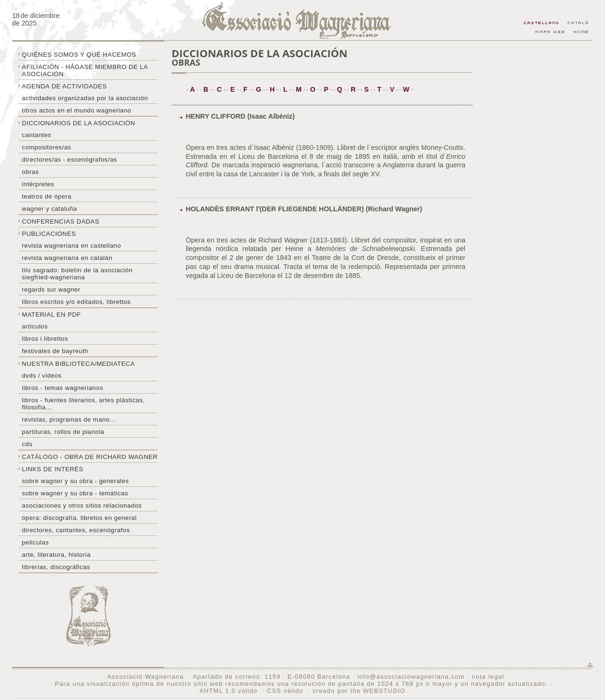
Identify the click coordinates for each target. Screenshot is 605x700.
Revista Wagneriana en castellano (71, 246)
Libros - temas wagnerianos (62, 388)
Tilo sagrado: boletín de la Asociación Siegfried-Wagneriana (77, 274)
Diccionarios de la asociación (78, 123)
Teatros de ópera (47, 196)
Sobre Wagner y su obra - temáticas (75, 493)
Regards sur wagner (51, 290)
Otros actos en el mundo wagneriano (76, 110)
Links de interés (52, 469)
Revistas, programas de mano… (69, 419)
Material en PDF (51, 315)
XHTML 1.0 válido (229, 691)
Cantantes (36, 135)
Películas (35, 542)
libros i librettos (45, 339)
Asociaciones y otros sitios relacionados (82, 506)
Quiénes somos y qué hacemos (79, 55)
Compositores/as (46, 147)
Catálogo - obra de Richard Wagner (90, 457)
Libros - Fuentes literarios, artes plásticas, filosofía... (83, 404)
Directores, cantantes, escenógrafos (76, 530)
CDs (27, 444)
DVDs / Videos (42, 376)
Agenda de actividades (64, 86)
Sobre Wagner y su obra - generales (75, 481)
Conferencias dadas (60, 221)
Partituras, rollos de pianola (63, 432)
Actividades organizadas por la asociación (85, 98)
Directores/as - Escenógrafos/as (69, 160)
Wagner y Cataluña (49, 209)
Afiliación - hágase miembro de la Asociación (85, 70)
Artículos (35, 326)
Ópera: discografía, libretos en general (79, 518)
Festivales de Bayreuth (55, 351)
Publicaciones (49, 234)
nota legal (488, 677)
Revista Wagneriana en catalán (67, 258)
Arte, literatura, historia (56, 555)
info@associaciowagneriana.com (411, 677)
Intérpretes (38, 184)
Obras (30, 172)
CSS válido (285, 691)
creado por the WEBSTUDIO (359, 691)
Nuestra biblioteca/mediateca (78, 364)
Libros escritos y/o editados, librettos (76, 302)
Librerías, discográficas (56, 567)
